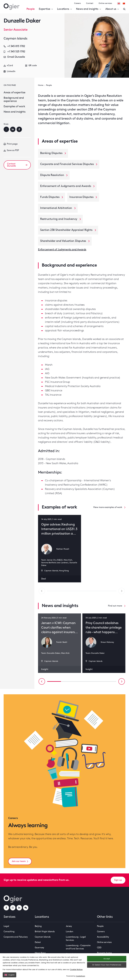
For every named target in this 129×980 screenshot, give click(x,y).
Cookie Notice (76, 969)
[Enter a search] (124, 9)
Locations (64, 9)
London (70, 932)
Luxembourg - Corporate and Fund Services (78, 947)
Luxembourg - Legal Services (76, 939)
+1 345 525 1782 (14, 52)
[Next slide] (122, 681)
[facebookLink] (6, 908)
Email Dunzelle (14, 57)
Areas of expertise (15, 93)
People (31, 9)
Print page (11, 144)
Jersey (69, 926)
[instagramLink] (13, 908)
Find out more (117, 606)
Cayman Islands (43, 937)
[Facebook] (19, 129)
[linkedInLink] (19, 908)
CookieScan (81, 976)
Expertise (46, 9)
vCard (8, 66)
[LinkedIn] (13, 129)
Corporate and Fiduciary (16, 937)
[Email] (6, 129)
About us (112, 9)
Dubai (38, 942)
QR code (31, 66)
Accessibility (103, 937)
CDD (99, 948)
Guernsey (40, 948)
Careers (77, 3)
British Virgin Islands (45, 932)
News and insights (88, 9)
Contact (90, 3)
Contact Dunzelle (17, 165)
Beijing (38, 926)
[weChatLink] (26, 908)
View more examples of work (109, 507)
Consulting (9, 932)
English (9, 975)
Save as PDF (11, 150)
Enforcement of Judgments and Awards (62, 250)
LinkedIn (10, 71)
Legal (6, 926)
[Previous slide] (42, 681)
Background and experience (14, 100)
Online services (105, 3)
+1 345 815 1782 (14, 46)
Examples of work (14, 107)
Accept (107, 959)
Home (41, 85)
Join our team (20, 861)
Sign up (118, 880)
